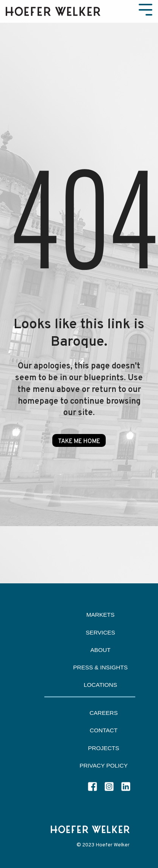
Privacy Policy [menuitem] (104, 765)
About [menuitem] (100, 650)
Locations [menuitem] (100, 685)
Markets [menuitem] (101, 615)
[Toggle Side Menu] (145, 9)
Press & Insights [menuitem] (100, 667)
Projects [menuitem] (103, 748)
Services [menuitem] (100, 632)
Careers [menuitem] (104, 713)
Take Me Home (79, 442)
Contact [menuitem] (104, 730)
